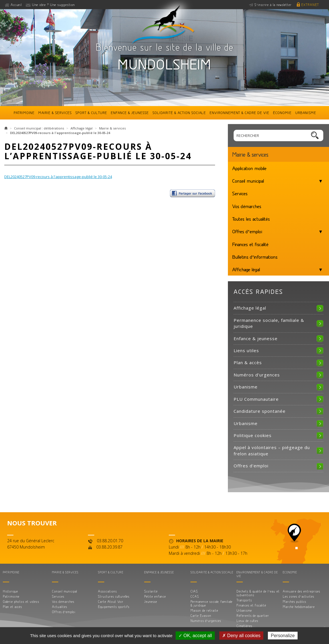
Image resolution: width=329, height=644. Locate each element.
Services (240, 193)
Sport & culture (91, 113)
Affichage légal (82, 128)
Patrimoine (24, 113)
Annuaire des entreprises (301, 591)
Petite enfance (155, 596)
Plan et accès (12, 607)
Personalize (283, 636)
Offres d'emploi (251, 466)
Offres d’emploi (247, 231)
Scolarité (151, 591)
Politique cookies (253, 435)
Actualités (60, 607)
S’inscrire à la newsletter (273, 5)
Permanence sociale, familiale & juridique (269, 323)
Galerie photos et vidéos (21, 602)
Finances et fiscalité (250, 244)
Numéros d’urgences (257, 375)
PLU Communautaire (256, 399)
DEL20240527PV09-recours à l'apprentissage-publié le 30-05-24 (58, 177)
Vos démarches (247, 206)
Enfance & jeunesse (130, 113)
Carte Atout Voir (111, 602)
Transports (244, 600)
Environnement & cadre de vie (239, 113)
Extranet (310, 5)
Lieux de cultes (247, 621)
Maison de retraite (204, 610)
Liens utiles (246, 350)
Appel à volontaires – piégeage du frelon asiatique (272, 450)
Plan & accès (248, 362)
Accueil (16, 5)
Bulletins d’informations (255, 257)
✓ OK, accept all (195, 636)
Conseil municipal (248, 181)
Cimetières (244, 626)
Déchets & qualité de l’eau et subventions (258, 593)
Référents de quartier (253, 616)
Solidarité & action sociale (179, 113)
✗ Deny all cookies (241, 636)
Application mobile (249, 168)
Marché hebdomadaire (299, 607)
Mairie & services (55, 113)
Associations (107, 591)
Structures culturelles (114, 596)
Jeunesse (151, 602)
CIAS (194, 591)
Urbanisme (306, 113)
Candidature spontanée (260, 411)
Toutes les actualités (251, 219)
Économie (282, 113)
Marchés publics (294, 602)
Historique (10, 591)
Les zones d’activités (298, 596)
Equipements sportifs (114, 607)
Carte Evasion (201, 616)
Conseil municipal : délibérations (39, 128)
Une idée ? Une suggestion (53, 5)
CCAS (195, 596)
